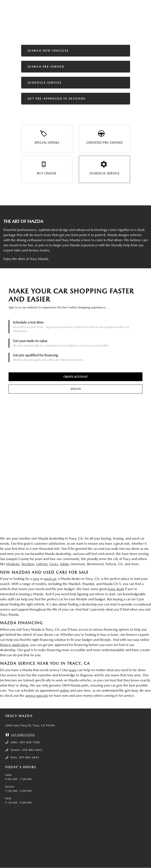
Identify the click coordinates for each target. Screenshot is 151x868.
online (65, 690)
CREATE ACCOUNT (76, 377)
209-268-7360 (30, 742)
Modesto (13, 564)
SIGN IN (76, 389)
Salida (64, 564)
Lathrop (42, 564)
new (36, 579)
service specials (37, 696)
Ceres (54, 564)
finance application (14, 645)
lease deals (116, 589)
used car (50, 579)
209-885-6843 (32, 750)
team (73, 670)
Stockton (28, 564)
